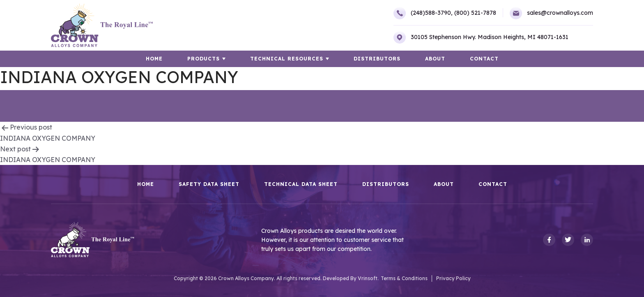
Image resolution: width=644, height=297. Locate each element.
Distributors (377, 59)
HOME (154, 59)
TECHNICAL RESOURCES (287, 59)
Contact (484, 59)
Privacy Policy (453, 278)
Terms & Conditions (404, 278)
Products (204, 59)
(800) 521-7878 (475, 13)
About (435, 59)
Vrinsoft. (368, 278)
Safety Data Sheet (209, 184)
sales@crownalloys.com (551, 13)
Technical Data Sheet (301, 184)
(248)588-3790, (423, 13)
